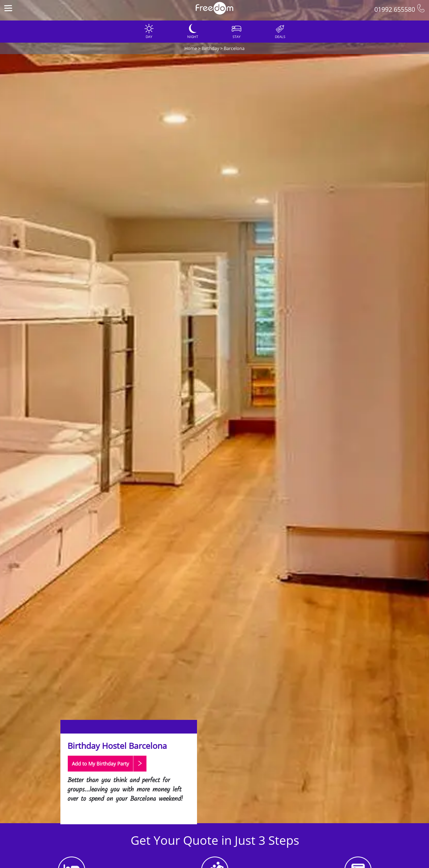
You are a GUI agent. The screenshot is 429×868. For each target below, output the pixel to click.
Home (191, 48)
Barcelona (234, 48)
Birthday (210, 48)
